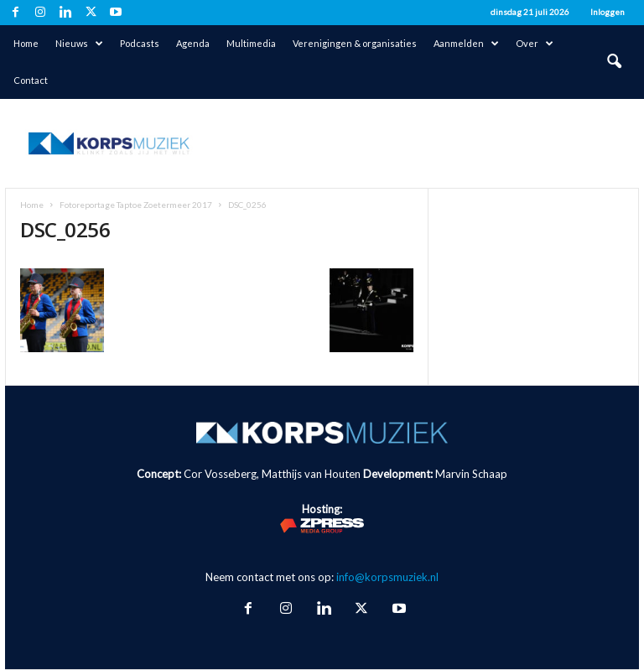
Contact (31, 80)
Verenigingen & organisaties (355, 43)
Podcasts (140, 43)
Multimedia (251, 43)
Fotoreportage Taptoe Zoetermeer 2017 (136, 205)
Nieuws (79, 44)
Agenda (193, 43)
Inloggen (608, 12)
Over (535, 44)
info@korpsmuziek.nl (387, 577)
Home (26, 43)
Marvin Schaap (471, 474)
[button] (614, 62)
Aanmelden (466, 44)
